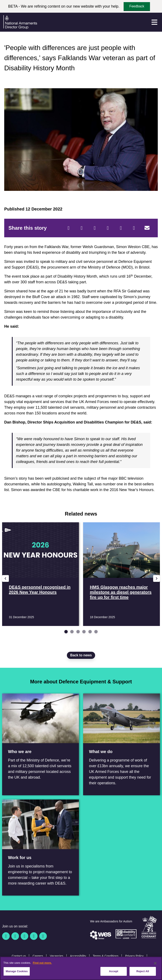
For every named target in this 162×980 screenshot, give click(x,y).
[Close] (155, 964)
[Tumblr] (134, 228)
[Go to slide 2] (72, 632)
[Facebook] (69, 228)
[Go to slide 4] (84, 632)
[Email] (147, 228)
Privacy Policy (134, 956)
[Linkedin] (24, 936)
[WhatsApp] (121, 228)
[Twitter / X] (15, 936)
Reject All (143, 971)
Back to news (81, 655)
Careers (38, 956)
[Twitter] (82, 228)
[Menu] (154, 22)
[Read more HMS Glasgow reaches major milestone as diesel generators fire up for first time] (121, 574)
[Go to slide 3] (78, 632)
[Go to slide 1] (66, 632)
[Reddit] (95, 228)
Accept (113, 971)
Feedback (137, 6)
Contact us (19, 956)
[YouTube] (34, 936)
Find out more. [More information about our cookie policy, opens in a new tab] (42, 963)
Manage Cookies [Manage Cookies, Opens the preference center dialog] (17, 971)
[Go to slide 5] (90, 632)
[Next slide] (157, 578)
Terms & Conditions (106, 956)
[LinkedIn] (108, 228)
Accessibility (78, 956)
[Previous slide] (5, 578)
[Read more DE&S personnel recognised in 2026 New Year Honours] (40, 574)
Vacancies (57, 956)
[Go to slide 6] (96, 632)
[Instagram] (43, 936)
